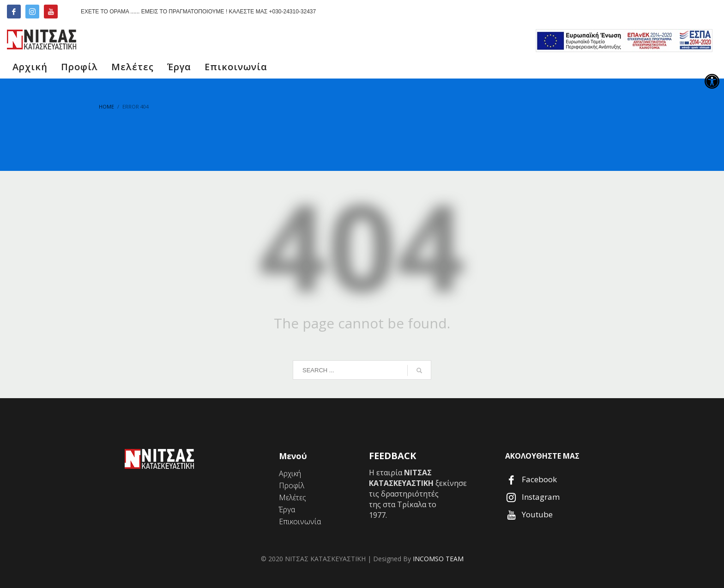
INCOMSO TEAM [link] (438, 559)
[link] (712, 81)
